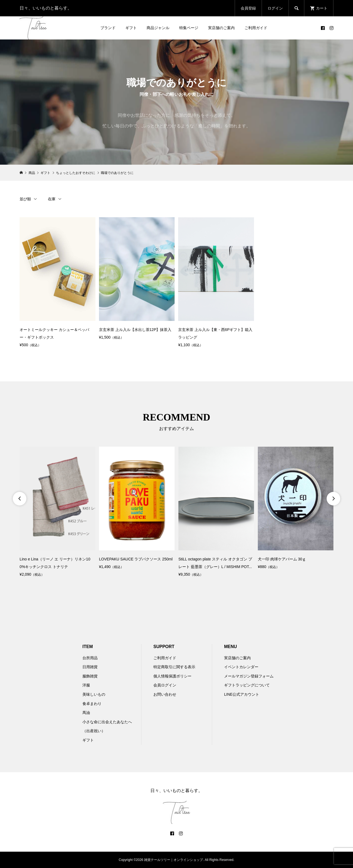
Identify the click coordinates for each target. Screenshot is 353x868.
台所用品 (90, 658)
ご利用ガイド (256, 28)
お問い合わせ (165, 694)
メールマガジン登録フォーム (249, 676)
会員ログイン (165, 685)
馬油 (86, 713)
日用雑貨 (90, 667)
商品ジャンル (158, 28)
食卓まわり (92, 704)
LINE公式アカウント (242, 694)
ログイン (275, 8)
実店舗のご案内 (221, 28)
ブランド (108, 28)
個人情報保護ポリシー (172, 676)
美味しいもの (94, 694)
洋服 (86, 685)
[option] (57, 512)
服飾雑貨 (90, 676)
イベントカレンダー (241, 667)
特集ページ (189, 28)
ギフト (131, 28)
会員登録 (248, 8)
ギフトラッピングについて (247, 685)
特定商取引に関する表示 (174, 667)
